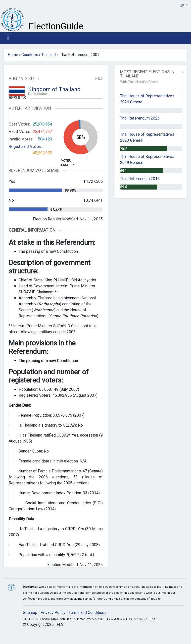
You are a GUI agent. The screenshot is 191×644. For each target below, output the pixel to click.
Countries (30, 55)
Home (13, 55)
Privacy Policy (53, 612)
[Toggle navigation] (8, 38)
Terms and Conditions (88, 612)
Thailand (48, 55)
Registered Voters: (26, 146)
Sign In (182, 5)
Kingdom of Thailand (54, 89)
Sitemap (30, 612)
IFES (26, 619)
